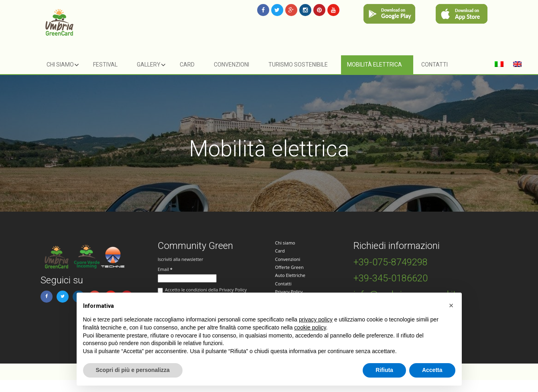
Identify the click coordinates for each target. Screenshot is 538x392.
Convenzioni (231, 65)
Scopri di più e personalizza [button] (133, 370)
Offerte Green (289, 267)
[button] (451, 305)
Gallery (149, 65)
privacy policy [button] (316, 319)
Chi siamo (60, 65)
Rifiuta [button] (384, 370)
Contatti (434, 65)
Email (165, 269)
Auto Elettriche (290, 275)
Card (187, 65)
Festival (105, 65)
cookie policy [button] (310, 327)
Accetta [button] (432, 370)
